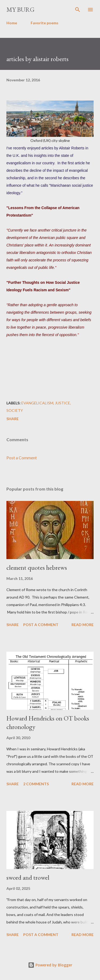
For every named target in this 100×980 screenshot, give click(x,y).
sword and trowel (28, 877)
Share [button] (13, 419)
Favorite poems (45, 23)
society (15, 410)
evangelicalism (37, 403)
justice (63, 403)
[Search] (78, 10)
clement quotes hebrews (37, 567)
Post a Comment (22, 458)
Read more (83, 625)
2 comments (36, 784)
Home (12, 23)
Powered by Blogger (50, 965)
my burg (20, 9)
